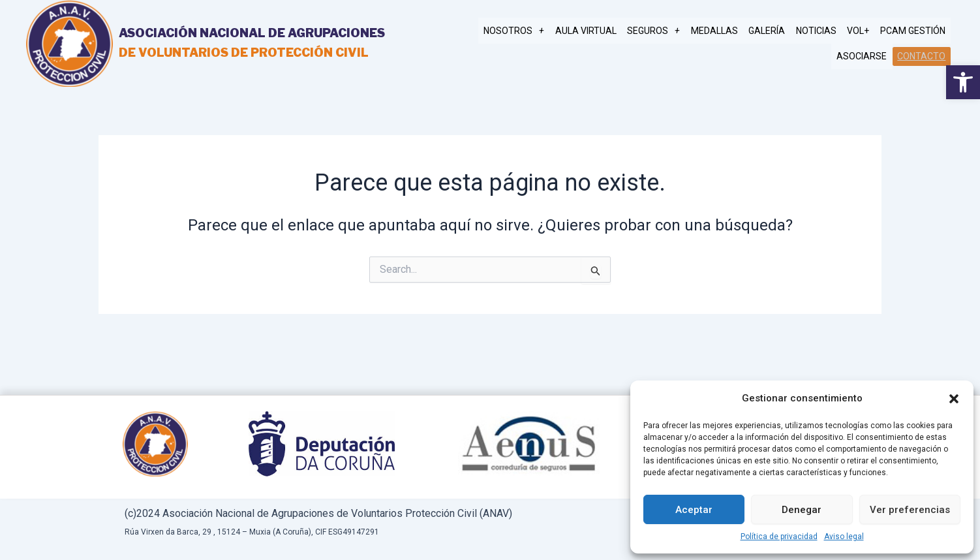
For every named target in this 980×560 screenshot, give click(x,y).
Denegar (802, 510)
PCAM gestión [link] (914, 31)
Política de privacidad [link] (779, 537)
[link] (963, 82)
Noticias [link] (823, 31)
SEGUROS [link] (670, 31)
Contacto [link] (923, 55)
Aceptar (694, 510)
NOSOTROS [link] (536, 31)
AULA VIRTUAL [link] (605, 31)
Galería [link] (777, 31)
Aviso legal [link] (844, 537)
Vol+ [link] (863, 31)
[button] (954, 399)
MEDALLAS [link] (727, 31)
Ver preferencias (910, 510)
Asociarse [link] (865, 56)
